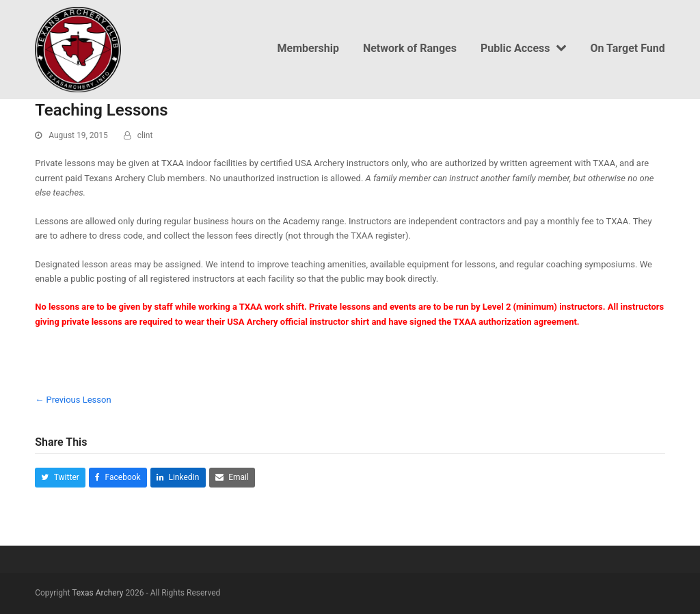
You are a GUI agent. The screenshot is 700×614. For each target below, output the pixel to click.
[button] (60, 478)
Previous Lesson (73, 400)
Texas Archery (97, 593)
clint (145, 135)
